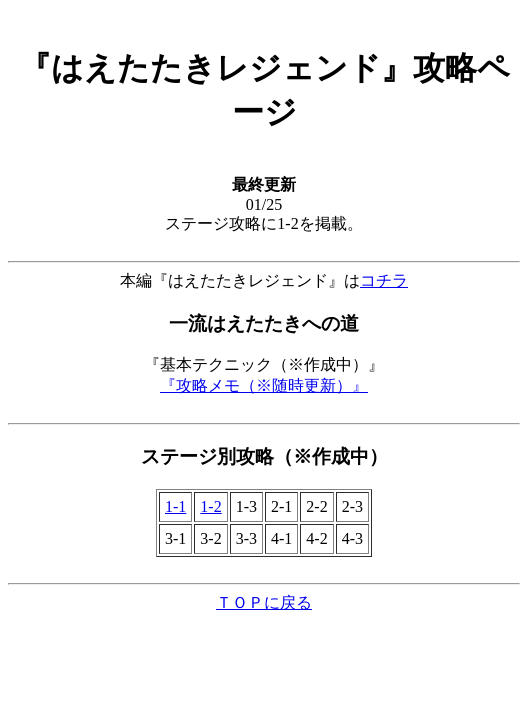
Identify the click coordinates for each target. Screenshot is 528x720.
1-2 (210, 506)
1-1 (175, 506)
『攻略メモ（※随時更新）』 (264, 385)
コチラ (384, 280)
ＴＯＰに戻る (264, 602)
